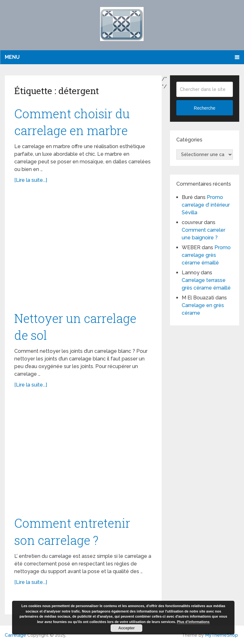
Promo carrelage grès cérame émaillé (206, 255)
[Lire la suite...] (31, 180)
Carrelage (15, 635)
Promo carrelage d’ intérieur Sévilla (206, 205)
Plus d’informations (193, 622)
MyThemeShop (222, 635)
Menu (12, 57)
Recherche (205, 108)
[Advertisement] (83, 250)
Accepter (127, 628)
